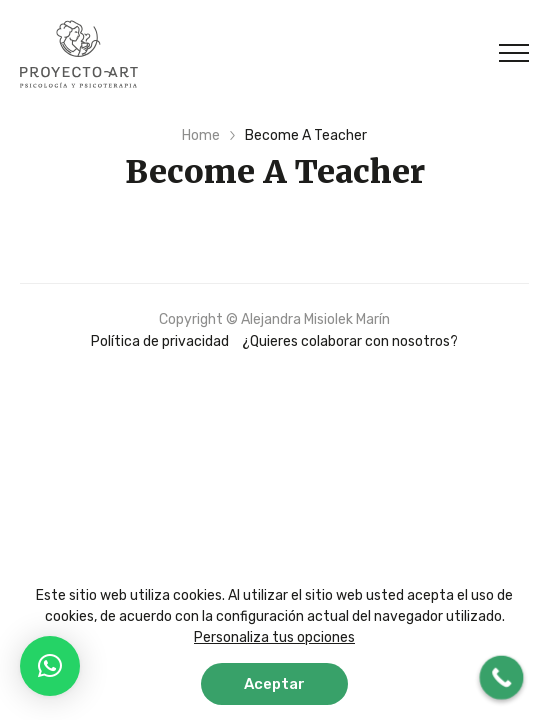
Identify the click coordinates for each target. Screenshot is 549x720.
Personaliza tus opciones (274, 637)
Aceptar (274, 684)
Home (201, 135)
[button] (50, 666)
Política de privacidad (160, 341)
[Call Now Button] (502, 678)
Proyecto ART (79, 54)
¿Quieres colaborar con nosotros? (350, 341)
